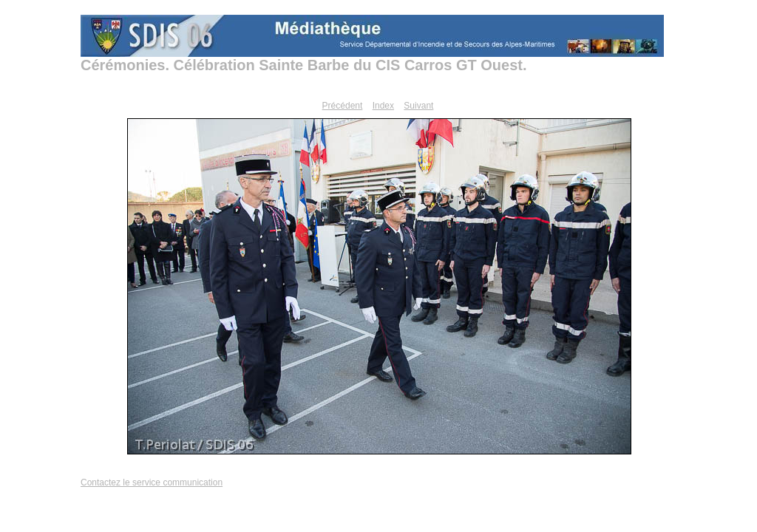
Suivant (418, 106)
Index (383, 106)
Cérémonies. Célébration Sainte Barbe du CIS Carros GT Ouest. (304, 65)
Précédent (343, 106)
